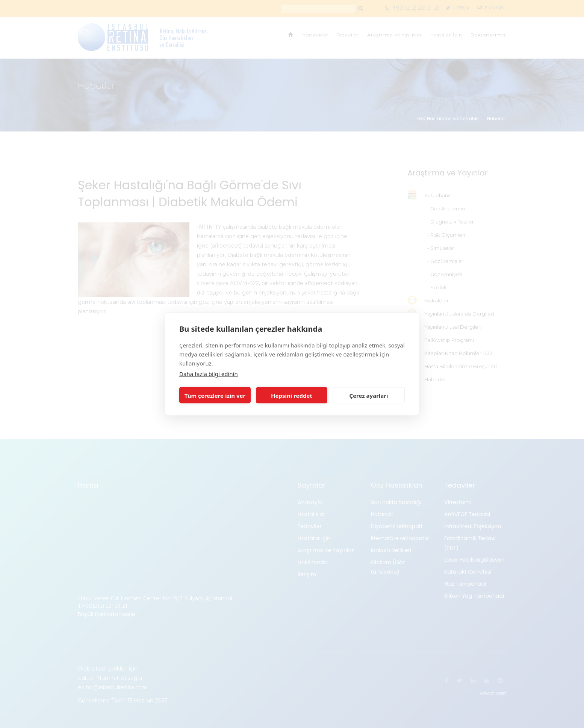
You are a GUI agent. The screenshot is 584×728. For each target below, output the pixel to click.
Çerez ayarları (369, 395)
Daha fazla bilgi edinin (209, 374)
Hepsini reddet (292, 395)
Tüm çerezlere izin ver (215, 395)
